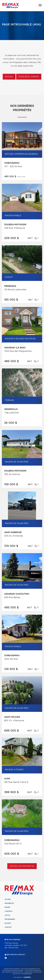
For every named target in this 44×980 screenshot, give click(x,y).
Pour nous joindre (29, 77)
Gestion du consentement (22, 974)
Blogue (8, 923)
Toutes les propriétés (22, 866)
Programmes (10, 919)
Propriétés (9, 903)
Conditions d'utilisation (33, 972)
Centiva (27, 977)
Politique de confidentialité (13, 972)
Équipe (7, 907)
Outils (7, 915)
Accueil (9, 77)
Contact (8, 927)
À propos (9, 911)
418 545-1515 (13, 948)
